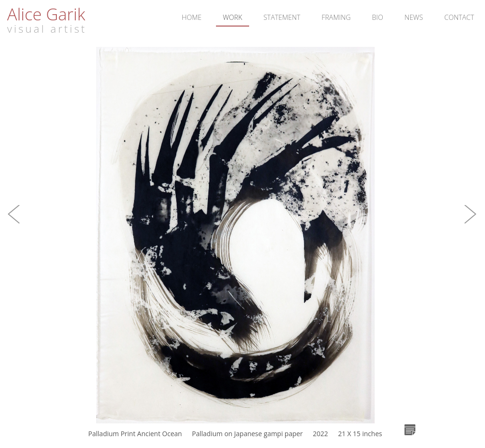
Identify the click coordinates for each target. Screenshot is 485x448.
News (414, 17)
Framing (336, 17)
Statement (282, 17)
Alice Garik (46, 14)
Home (192, 17)
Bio (377, 17)
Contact (459, 17)
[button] (14, 224)
